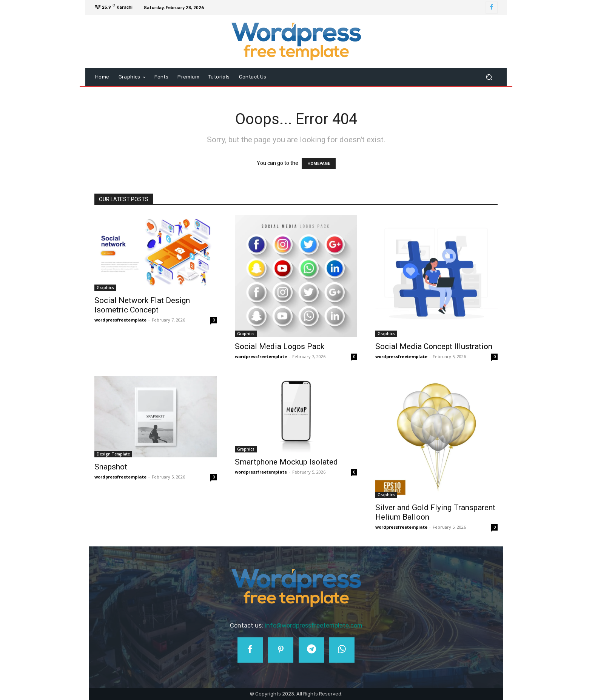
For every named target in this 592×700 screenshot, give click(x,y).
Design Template (113, 454)
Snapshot (111, 467)
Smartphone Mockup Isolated (286, 462)
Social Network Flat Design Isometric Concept (142, 305)
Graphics (105, 288)
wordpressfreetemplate (120, 320)
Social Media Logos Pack (280, 346)
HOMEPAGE (319, 164)
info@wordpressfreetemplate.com (314, 625)
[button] (489, 77)
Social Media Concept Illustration (434, 346)
